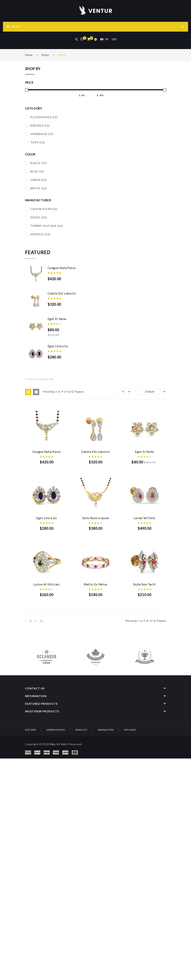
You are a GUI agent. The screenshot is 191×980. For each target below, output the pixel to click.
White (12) (39, 188)
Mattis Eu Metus (97, 654)
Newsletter (106, 866)
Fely (53, 880)
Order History (56, 866)
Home (29, 55)
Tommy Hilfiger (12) (47, 226)
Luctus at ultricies (47, 654)
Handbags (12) (42, 134)
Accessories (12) (44, 117)
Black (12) (38, 163)
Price (29, 82)
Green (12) (38, 180)
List (36, 392)
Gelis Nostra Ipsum (47, 586)
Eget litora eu (58, 346)
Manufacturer (38, 200)
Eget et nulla (57, 319)
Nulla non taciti (47, 721)
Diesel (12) (39, 217)
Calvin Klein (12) (44, 209)
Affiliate (130, 866)
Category (34, 108)
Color (30, 154)
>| (41, 757)
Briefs (62, 55)
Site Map (31, 866)
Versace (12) (40, 234)
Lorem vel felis (97, 586)
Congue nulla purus (62, 268)
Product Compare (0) (39, 379)
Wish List (81, 866)
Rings (45, 55)
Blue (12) (37, 171)
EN (104, 39)
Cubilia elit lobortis (62, 293)
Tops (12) (38, 142)
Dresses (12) (40, 125)
